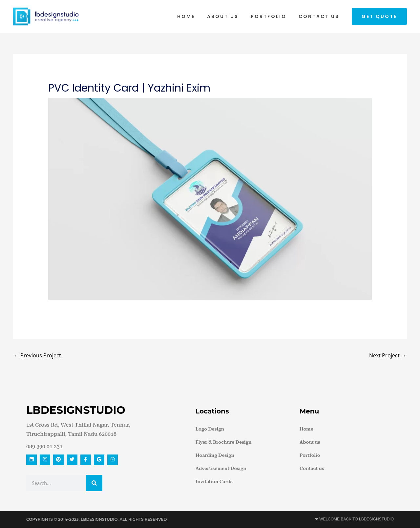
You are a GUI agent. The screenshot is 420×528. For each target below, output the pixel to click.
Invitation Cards (214, 481)
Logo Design (210, 429)
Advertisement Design (221, 468)
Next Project (388, 355)
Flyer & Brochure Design (223, 442)
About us (230, 16)
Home (196, 16)
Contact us (320, 16)
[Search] (94, 483)
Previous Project (37, 355)
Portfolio (273, 16)
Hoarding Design (215, 455)
